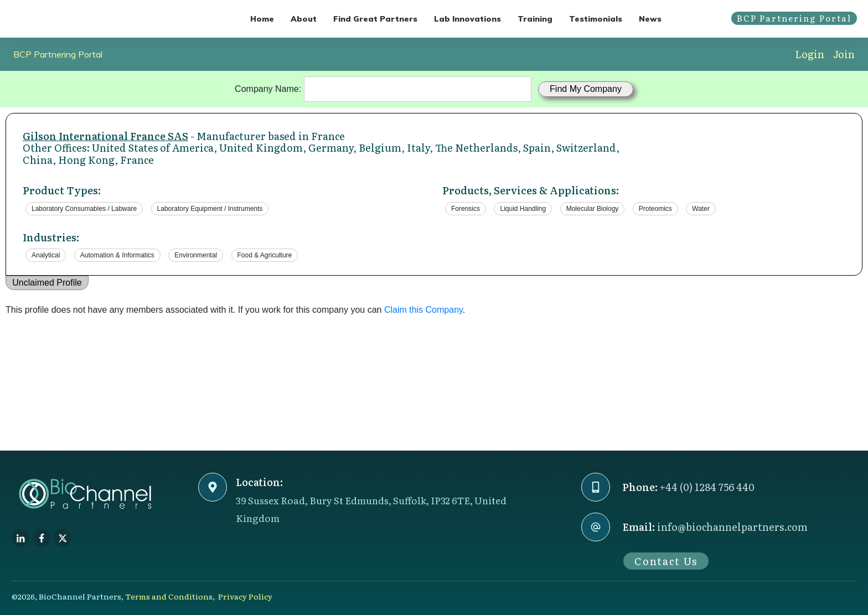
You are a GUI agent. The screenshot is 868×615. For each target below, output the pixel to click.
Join (844, 54)
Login (810, 54)
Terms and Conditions (169, 596)
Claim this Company (423, 310)
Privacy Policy (245, 596)
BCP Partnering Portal (58, 54)
